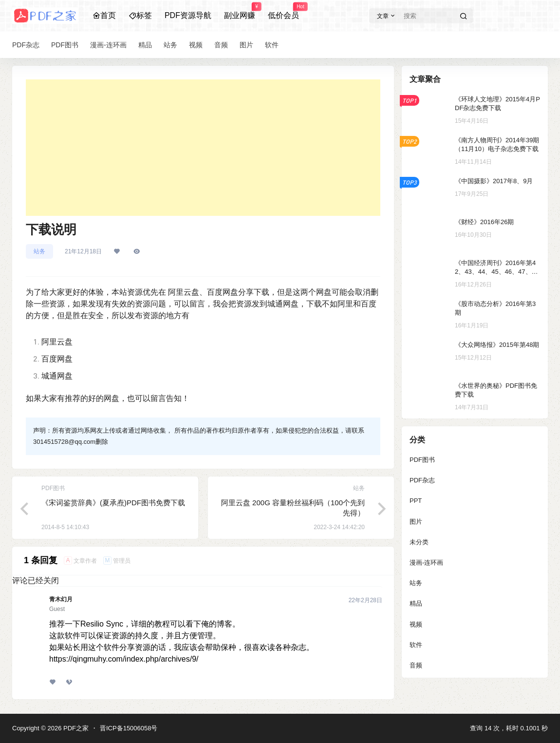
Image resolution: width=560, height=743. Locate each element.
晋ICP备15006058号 (129, 728)
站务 (39, 251)
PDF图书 (422, 460)
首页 (104, 15)
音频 (416, 665)
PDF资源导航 (188, 15)
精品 (416, 603)
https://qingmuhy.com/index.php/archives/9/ (124, 659)
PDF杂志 (422, 480)
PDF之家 (75, 728)
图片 (416, 522)
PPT (416, 501)
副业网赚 (240, 11)
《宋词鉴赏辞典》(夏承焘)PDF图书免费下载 (113, 503)
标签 (140, 15)
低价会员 (283, 11)
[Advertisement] (203, 148)
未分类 (419, 542)
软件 (416, 645)
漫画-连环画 (426, 562)
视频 (416, 624)
